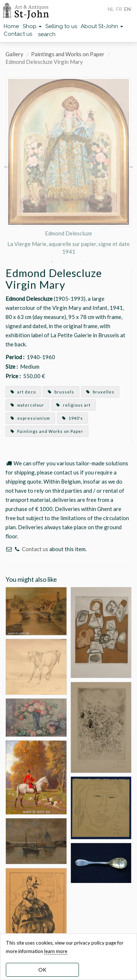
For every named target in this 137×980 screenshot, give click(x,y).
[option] (68, 166)
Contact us (18, 34)
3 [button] (74, 262)
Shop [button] (32, 26)
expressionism (30, 418)
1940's (73, 418)
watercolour (27, 405)
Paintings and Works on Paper (68, 54)
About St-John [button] (102, 26)
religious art (73, 405)
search (47, 34)
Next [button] (130, 166)
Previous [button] (7, 166)
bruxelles (100, 392)
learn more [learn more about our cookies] (56, 951)
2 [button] (63, 262)
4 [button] (85, 262)
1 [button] (52, 262)
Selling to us (61, 26)
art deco (23, 392)
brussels (61, 392)
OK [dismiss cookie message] (42, 970)
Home (11, 26)
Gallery (14, 54)
